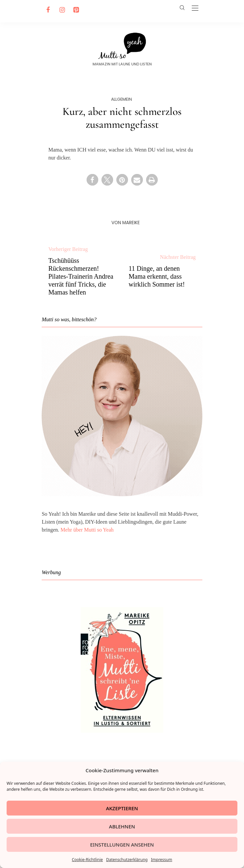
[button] (92, 180)
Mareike (131, 223)
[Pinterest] (75, 10)
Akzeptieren (122, 808)
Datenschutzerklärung (127, 860)
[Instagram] (61, 10)
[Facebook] (47, 10)
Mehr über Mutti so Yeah (87, 530)
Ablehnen (122, 826)
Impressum (161, 860)
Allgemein (122, 99)
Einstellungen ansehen (122, 845)
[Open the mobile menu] (195, 8)
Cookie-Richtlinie (87, 860)
